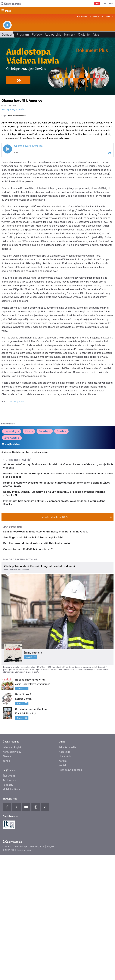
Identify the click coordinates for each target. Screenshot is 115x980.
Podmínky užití (37, 972)
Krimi (29, 496)
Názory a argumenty (13, 109)
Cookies (7, 972)
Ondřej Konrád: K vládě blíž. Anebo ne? (40, 666)
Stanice (7, 882)
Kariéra (63, 886)
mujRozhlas (8, 488)
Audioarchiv (96, 17)
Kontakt (63, 891)
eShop (6, 886)
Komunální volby (12, 877)
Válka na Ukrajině (12, 873)
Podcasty (8, 910)
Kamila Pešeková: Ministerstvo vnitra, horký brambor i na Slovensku (58, 623)
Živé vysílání (12, 502)
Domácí (7, 35)
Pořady (37, 35)
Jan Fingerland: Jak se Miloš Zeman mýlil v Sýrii (45, 637)
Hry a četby (12, 496)
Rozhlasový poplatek (70, 895)
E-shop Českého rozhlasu (21, 685)
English (51, 972)
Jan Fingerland (17, 466)
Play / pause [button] (7, 214)
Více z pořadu (12, 618)
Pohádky (45, 496)
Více (98, 35)
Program (82, 17)
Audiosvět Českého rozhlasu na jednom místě (24, 517)
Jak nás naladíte (68, 873)
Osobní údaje (20, 972)
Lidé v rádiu (65, 882)
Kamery (110, 17)
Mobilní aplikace (12, 915)
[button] (109, 218)
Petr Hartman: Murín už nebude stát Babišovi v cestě (49, 651)
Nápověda (64, 877)
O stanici (84, 35)
